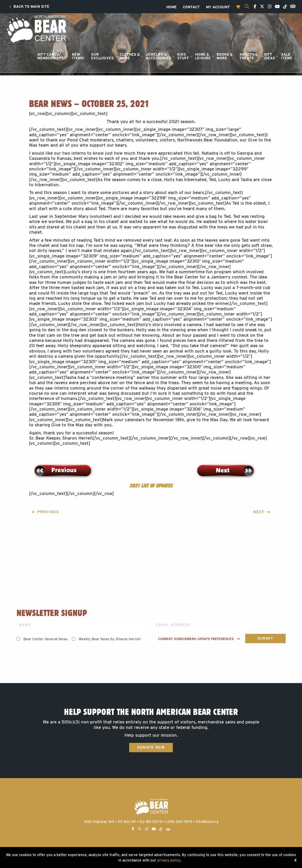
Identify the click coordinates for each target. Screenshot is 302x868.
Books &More (225, 56)
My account (218, 7)
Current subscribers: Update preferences (199, 639)
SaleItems (287, 56)
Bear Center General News (46, 639)
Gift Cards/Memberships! (51, 56)
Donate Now (151, 747)
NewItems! (78, 56)
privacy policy (169, 860)
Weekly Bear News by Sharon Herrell (110, 639)
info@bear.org (207, 822)
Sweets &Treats (249, 56)
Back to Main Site (29, 7)
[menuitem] (29, 7)
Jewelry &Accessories (159, 56)
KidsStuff (183, 56)
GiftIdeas (269, 56)
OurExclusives (102, 56)
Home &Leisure (203, 56)
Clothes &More (130, 56)
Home (171, 7)
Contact (191, 7)
